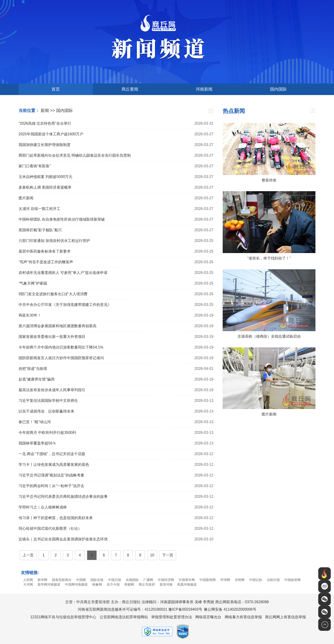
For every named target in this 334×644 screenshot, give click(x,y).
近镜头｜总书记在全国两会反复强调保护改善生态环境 (63, 539)
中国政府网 (292, 580)
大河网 (28, 584)
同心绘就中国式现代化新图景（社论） (50, 528)
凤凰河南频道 (187, 584)
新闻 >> (48, 111)
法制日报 (273, 580)
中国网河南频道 (76, 584)
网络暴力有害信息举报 (243, 617)
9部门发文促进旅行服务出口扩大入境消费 (53, 294)
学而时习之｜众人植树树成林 (43, 507)
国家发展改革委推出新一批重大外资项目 (52, 337)
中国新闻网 (208, 580)
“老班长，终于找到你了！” (269, 258)
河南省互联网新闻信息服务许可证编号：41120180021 (122, 609)
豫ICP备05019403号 (185, 609)
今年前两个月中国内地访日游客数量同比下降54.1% (61, 347)
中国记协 (256, 580)
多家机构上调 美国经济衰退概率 (45, 187)
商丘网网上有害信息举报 (286, 617)
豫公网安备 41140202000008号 (230, 609)
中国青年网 (187, 580)
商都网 (129, 584)
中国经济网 (166, 580)
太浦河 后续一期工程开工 (39, 209)
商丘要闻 (130, 89)
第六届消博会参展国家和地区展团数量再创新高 (58, 326)
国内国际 (278, 89)
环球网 (225, 580)
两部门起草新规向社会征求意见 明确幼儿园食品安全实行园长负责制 (75, 155)
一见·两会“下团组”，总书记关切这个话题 (52, 454)
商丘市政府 (147, 584)
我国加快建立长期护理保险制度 (45, 145)
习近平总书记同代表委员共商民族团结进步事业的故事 (63, 496)
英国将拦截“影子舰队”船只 (40, 230)
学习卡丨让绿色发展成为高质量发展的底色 (54, 465)
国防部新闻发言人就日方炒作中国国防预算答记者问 (61, 358)
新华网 (42, 580)
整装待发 (269, 180)
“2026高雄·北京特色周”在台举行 (45, 123)
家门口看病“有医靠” (35, 166)
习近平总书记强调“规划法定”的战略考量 (51, 475)
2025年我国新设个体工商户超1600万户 (51, 134)
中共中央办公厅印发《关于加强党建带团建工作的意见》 (65, 305)
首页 (56, 89)
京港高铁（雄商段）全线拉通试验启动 (269, 336)
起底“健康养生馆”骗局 (37, 379)
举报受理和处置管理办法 (172, 617)
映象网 (97, 584)
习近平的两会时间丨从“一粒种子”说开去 (51, 486)
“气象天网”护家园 (33, 283)
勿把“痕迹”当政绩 (33, 369)
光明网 (240, 580)
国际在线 (97, 580)
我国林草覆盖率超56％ (37, 443)
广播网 (148, 580)
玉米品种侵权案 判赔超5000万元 (45, 177)
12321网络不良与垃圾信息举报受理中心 (63, 617)
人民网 (28, 580)
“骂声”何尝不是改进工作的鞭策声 (46, 262)
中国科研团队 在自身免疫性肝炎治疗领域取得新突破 (62, 219)
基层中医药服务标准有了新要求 (45, 251)
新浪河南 (166, 584)
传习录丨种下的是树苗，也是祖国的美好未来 (56, 518)
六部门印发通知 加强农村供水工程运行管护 (54, 241)
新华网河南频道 (49, 584)
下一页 (168, 555)
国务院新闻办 (62, 580)
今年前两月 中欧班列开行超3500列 (47, 433)
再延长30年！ (30, 315)
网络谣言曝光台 (208, 617)
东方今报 (113, 584)
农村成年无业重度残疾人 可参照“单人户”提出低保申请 (63, 273)
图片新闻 (26, 198)
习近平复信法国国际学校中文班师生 (48, 401)
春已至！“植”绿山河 (35, 422)
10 (152, 555)
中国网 (81, 580)
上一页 (28, 555)
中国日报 (115, 580)
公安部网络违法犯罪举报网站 (124, 617)
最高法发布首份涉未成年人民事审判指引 (52, 390)
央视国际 (132, 580)
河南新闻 (204, 89)
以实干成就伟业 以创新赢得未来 (46, 411)
